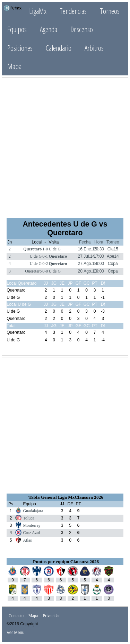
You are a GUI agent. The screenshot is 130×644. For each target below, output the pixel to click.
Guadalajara (33, 511)
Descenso (82, 29)
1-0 (45, 249)
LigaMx (38, 11)
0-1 (45, 256)
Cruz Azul (31, 533)
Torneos (110, 11)
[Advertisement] (65, 147)
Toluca (28, 518)
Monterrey (32, 525)
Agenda (49, 29)
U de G (55, 249)
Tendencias (73, 11)
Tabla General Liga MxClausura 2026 (66, 497)
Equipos (17, 29)
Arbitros (94, 48)
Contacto (16, 616)
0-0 (45, 271)
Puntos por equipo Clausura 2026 (66, 562)
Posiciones (20, 48)
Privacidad (51, 616)
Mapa (14, 66)
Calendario (59, 48)
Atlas (27, 540)
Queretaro (32, 249)
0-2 (45, 264)
